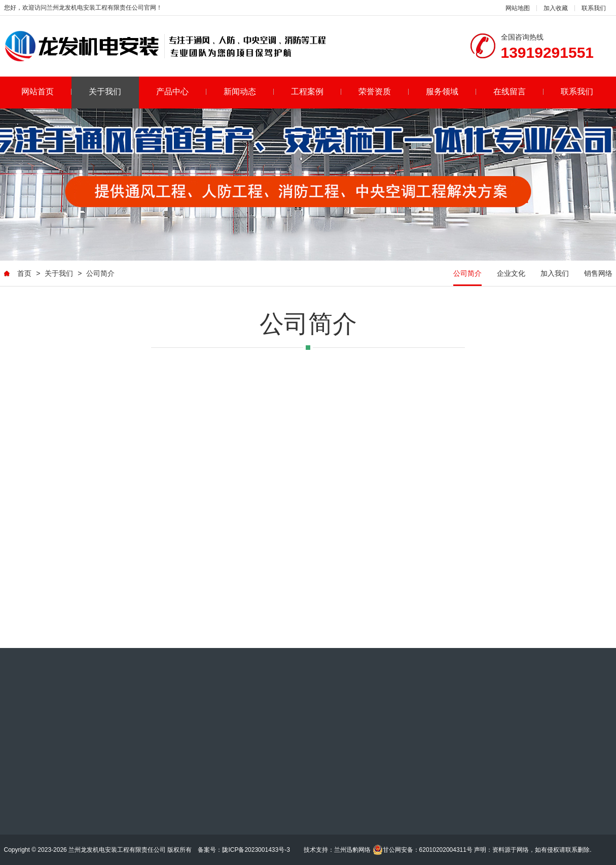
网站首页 (46, 92)
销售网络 (598, 274)
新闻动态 (249, 92)
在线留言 (518, 92)
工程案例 (316, 92)
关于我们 (105, 92)
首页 (24, 274)
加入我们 (555, 274)
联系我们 (594, 8)
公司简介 (100, 274)
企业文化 (511, 274)
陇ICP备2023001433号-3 (256, 850)
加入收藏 (556, 8)
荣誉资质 (384, 92)
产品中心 (181, 92)
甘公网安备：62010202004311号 (423, 850)
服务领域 (451, 92)
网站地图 (518, 8)
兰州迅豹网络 (352, 850)
